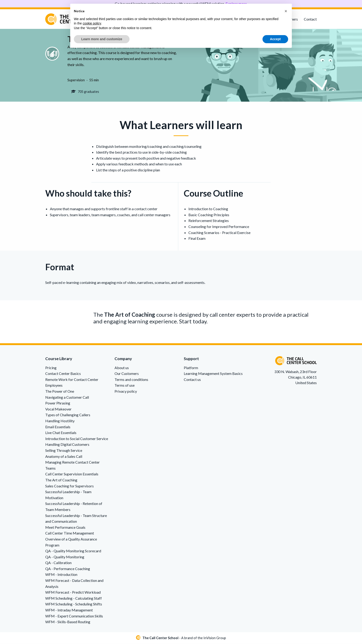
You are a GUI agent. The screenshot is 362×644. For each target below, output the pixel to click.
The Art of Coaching (61, 481)
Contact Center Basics (63, 374)
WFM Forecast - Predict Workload (73, 593)
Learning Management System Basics (213, 374)
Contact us (192, 380)
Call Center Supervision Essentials (72, 475)
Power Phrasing (58, 404)
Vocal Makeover (58, 410)
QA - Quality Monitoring (65, 557)
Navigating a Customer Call (67, 398)
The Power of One (60, 392)
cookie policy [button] (92, 23)
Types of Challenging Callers (68, 415)
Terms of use (125, 386)
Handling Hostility (60, 421)
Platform (191, 368)
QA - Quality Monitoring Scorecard (73, 551)
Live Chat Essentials (61, 433)
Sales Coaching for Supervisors (69, 486)
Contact (310, 19)
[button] (286, 11)
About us (122, 368)
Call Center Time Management (70, 534)
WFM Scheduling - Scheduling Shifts (74, 605)
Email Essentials (58, 427)
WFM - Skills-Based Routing (68, 622)
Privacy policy (126, 392)
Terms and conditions (131, 380)
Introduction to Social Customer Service (77, 439)
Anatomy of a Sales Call (64, 457)
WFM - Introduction (61, 575)
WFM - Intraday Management (69, 611)
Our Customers (127, 374)
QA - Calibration (58, 563)
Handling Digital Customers (67, 445)
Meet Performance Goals (65, 528)
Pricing (51, 368)
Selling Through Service (64, 451)
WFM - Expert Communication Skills (74, 617)
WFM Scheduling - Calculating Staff (74, 599)
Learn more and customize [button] (102, 39)
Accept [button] (275, 39)
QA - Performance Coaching (68, 569)
